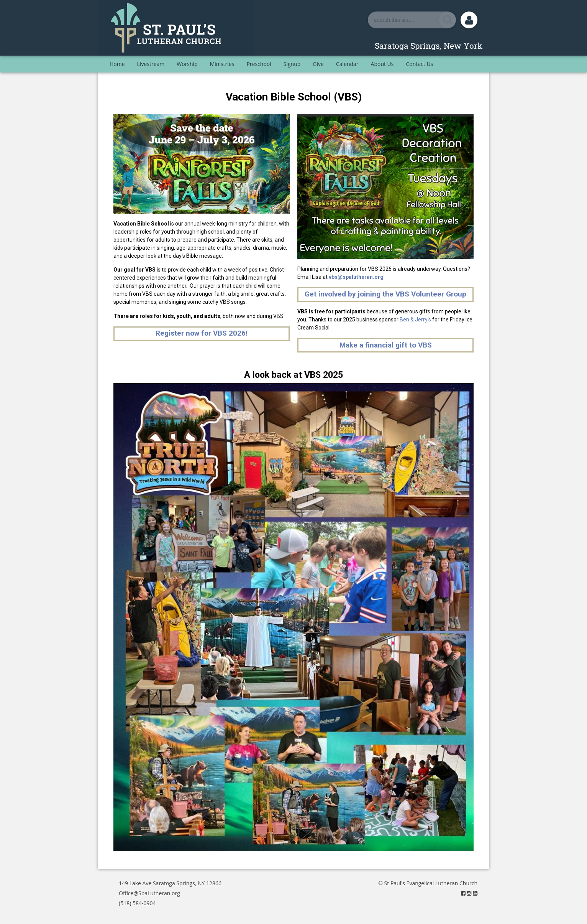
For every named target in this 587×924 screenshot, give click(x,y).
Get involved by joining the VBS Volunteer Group (385, 294)
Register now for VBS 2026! (202, 333)
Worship (187, 64)
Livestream (151, 64)
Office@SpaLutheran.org (149, 893)
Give (318, 64)
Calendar (347, 64)
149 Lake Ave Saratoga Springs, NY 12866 (170, 883)
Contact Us (420, 64)
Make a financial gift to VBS (386, 345)
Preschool (259, 64)
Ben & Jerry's (415, 320)
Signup (292, 64)
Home (117, 64)
